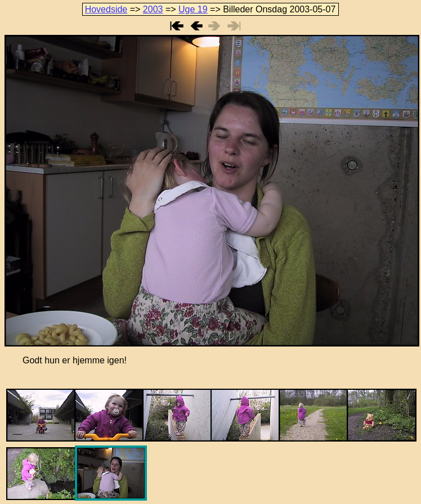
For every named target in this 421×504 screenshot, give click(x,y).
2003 (153, 9)
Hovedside (106, 9)
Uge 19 (193, 9)
